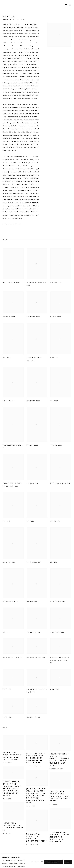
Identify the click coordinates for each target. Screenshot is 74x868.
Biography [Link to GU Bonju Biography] (7, 20)
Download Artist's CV (13, 224)
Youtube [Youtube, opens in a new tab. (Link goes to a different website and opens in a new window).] (70, 860)
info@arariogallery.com (38, 860)
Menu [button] (70, 5)
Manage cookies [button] (8, 860)
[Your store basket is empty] (66, 5)
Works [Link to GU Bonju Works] (16, 20)
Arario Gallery (9, 5)
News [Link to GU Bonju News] (23, 20)
